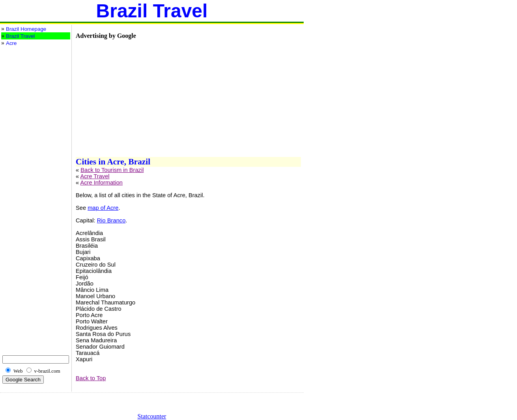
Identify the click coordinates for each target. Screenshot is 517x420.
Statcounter (152, 416)
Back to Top (91, 378)
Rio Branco (111, 220)
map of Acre (103, 208)
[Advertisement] (33, 78)
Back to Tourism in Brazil (112, 170)
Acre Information (101, 183)
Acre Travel (95, 176)
